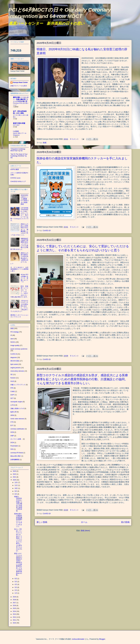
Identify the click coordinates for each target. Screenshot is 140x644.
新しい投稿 (42, 522)
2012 (15, 617)
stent (12, 339)
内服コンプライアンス (18, 385)
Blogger (102, 639)
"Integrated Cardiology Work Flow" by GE (18, 150)
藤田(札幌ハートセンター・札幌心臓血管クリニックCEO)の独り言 (21, 99)
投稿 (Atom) (85, 531)
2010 (15, 623)
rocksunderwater (78, 639)
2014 (15, 611)
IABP (12, 436)
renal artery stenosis (17, 371)
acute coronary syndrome (19, 349)
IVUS (12, 381)
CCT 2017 (16, 125)
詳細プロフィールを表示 (19, 86)
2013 (15, 614)
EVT (12, 426)
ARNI (12, 415)
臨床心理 (13, 412)
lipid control (14, 364)
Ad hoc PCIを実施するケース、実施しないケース (24, 278)
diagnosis (14, 358)
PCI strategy (15, 332)
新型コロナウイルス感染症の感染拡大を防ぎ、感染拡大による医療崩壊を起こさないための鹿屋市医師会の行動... (18, 564)
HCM (12, 432)
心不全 (13, 405)
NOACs (13, 342)
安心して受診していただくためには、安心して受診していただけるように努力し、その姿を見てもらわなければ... (18, 540)
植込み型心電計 (16, 456)
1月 (16, 593)
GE (12, 375)
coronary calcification (17, 429)
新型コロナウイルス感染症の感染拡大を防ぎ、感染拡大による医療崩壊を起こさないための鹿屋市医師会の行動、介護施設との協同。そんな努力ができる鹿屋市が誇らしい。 (82, 379)
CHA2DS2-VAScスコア (18, 181)
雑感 (45, 143)
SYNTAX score (15, 178)
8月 (16, 494)
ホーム (84, 522)
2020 (15, 480)
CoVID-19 (47, 231)
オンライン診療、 (16, 439)
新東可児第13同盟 (19, 123)
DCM (12, 443)
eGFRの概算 (15, 169)
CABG (13, 392)
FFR (12, 388)
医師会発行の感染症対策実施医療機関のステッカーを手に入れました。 (18, 520)
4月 (16, 584)
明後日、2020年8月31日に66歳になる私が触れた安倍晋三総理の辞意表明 (18, 504)
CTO (12, 422)
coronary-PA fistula (17, 453)
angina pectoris (16, 368)
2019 (15, 597)
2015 (15, 608)
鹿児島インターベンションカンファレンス (19, 316)
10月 (16, 488)
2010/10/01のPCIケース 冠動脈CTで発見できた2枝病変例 (25, 200)
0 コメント (74, 139)
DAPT (12, 395)
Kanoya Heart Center (20, 82)
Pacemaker (14, 446)
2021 (15, 477)
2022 (15, 474)
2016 (15, 606)
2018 (15, 600)
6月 (16, 579)
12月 (16, 483)
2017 (15, 603)
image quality (15, 345)
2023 (15, 471)
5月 (16, 582)
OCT (12, 398)
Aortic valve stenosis (17, 419)
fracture (13, 378)
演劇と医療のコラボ (17, 409)
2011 (15, 620)
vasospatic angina (16, 402)
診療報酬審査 (15, 460)
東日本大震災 (15, 361)
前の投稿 (125, 522)
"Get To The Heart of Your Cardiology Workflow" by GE (19, 156)
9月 (16, 491)
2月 (16, 590)
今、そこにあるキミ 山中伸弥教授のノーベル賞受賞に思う (19, 269)
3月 (16, 587)
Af (11, 335)
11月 (16, 485)
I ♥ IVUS (16, 131)
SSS (12, 449)
